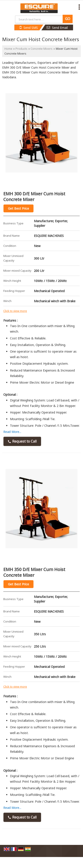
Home (8, 49)
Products (21, 49)
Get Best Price (18, 208)
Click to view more (15, 311)
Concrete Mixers (41, 49)
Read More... (12, 432)
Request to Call (22, 441)
